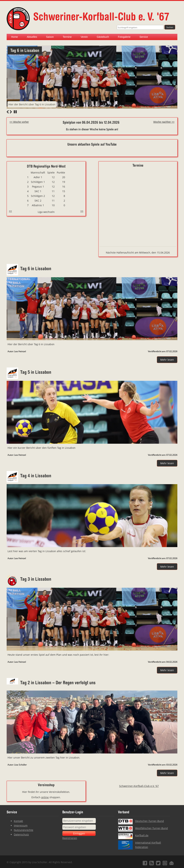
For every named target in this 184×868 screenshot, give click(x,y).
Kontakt (18, 821)
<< (10, 211)
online (45, 797)
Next (11, 112)
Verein (84, 37)
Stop (15, 112)
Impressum (21, 825)
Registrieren (70, 838)
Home (14, 37)
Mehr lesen (167, 360)
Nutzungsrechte (24, 830)
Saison (50, 37)
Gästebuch (103, 37)
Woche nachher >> (164, 122)
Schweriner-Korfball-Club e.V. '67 (139, 786)
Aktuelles (32, 37)
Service (144, 37)
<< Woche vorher (19, 122)
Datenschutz (21, 834)
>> (82, 211)
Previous (8, 112)
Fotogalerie (124, 37)
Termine (67, 37)
